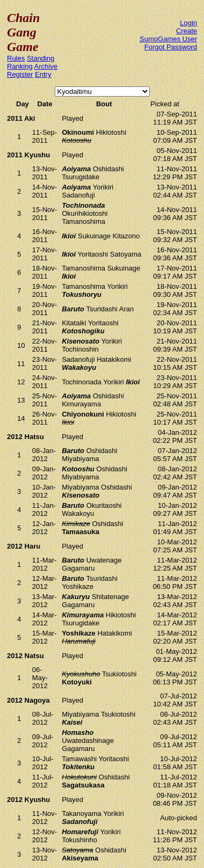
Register (20, 74)
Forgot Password (171, 47)
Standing (41, 58)
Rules (16, 58)
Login (188, 23)
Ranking (20, 66)
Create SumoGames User (168, 35)
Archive (46, 66)
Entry (43, 74)
